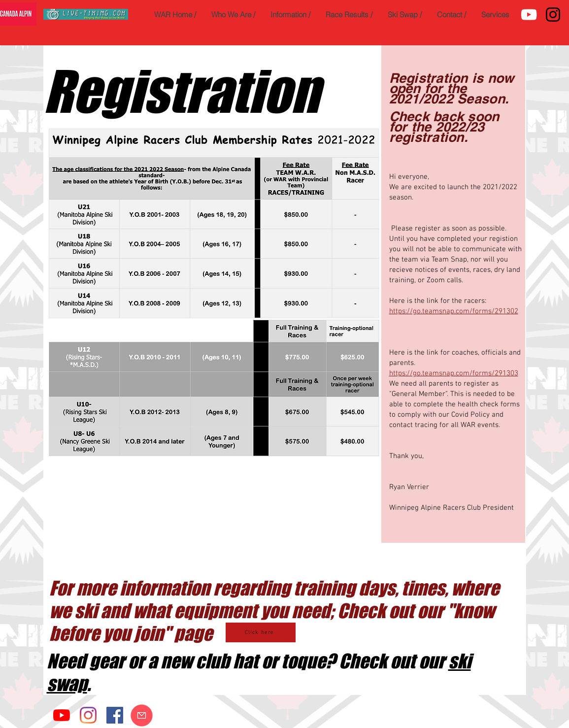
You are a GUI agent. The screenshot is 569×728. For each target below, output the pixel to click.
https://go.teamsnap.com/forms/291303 (454, 373)
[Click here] (261, 632)
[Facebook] (115, 715)
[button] (233, 15)
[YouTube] (529, 15)
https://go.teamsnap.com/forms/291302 (454, 311)
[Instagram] (553, 15)
